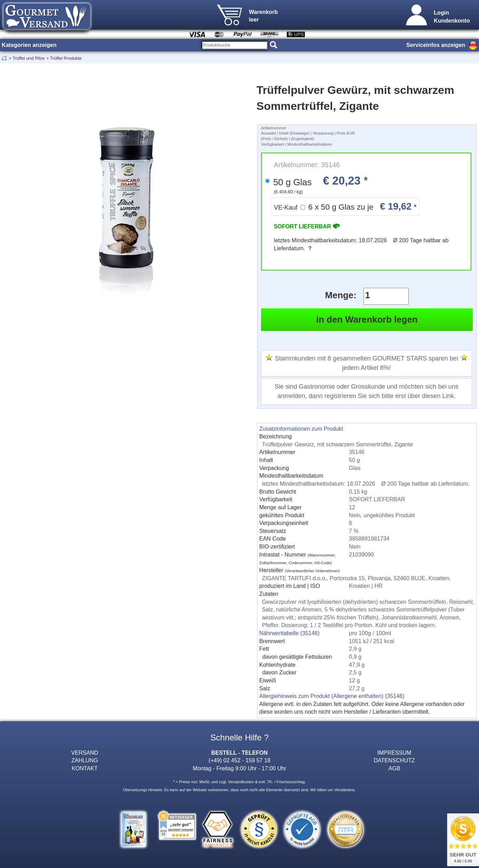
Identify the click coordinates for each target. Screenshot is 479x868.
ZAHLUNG (85, 760)
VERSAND (85, 753)
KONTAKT (85, 768)
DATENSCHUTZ (394, 760)
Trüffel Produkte (66, 58)
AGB (394, 768)
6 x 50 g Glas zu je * (345, 206)
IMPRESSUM (394, 753)
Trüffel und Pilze (29, 58)
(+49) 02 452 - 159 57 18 (239, 760)
